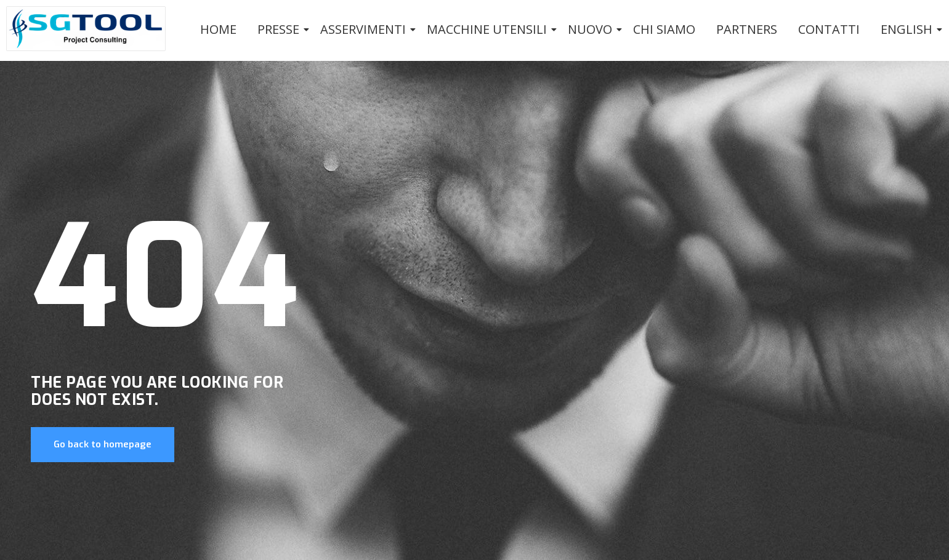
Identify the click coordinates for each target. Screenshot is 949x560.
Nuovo (592, 29)
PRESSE (281, 29)
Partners (747, 29)
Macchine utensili (489, 29)
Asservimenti (365, 29)
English (909, 29)
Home (218, 29)
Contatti (829, 29)
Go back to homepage (103, 444)
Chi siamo (664, 29)
